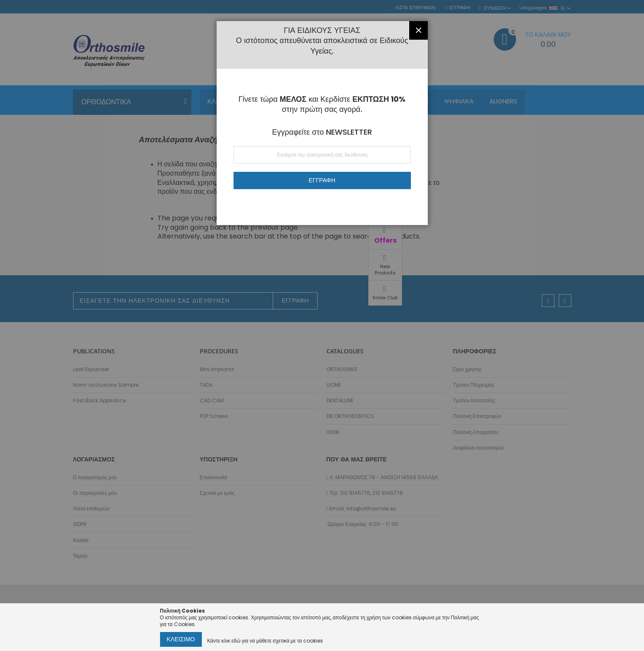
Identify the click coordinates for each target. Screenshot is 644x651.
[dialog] (322, 325)
